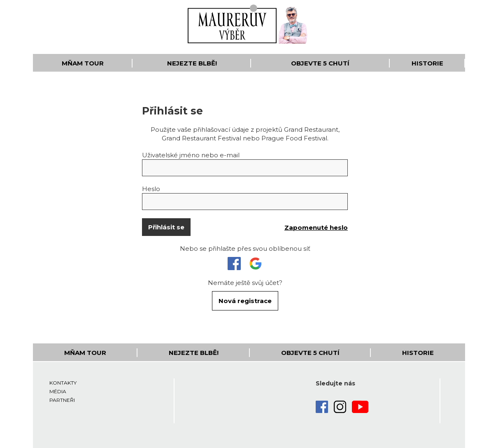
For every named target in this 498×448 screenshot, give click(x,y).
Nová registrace (245, 301)
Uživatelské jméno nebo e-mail (191, 155)
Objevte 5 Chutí (320, 63)
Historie (427, 63)
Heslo (151, 189)
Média (58, 391)
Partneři (62, 400)
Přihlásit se (166, 227)
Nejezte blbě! (192, 63)
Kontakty (63, 383)
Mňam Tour (83, 63)
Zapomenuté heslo (316, 227)
